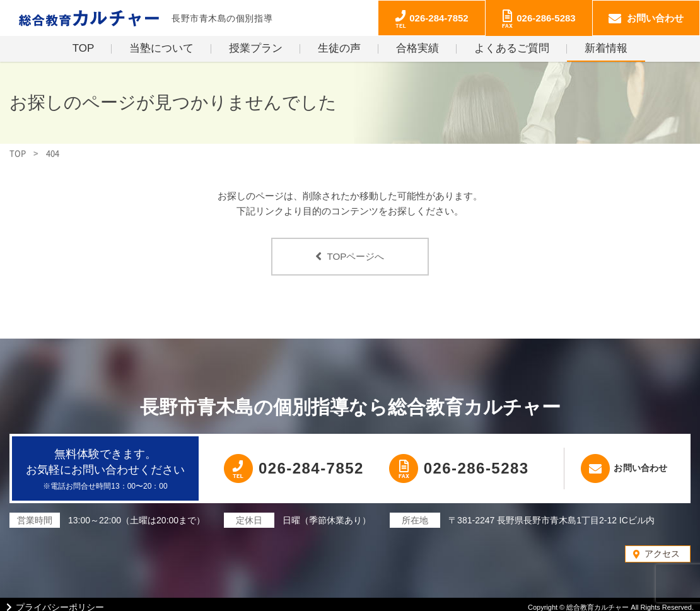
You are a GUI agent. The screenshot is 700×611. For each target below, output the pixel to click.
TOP (84, 48)
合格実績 (417, 48)
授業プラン (256, 48)
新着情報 (606, 48)
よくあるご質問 (512, 48)
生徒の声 (339, 48)
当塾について (161, 48)
